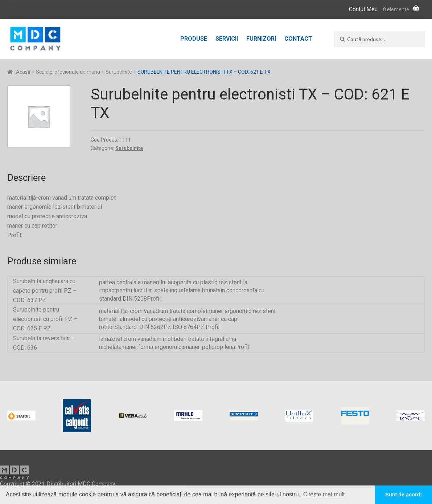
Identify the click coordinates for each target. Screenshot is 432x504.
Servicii (227, 39)
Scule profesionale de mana (68, 72)
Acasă (23, 72)
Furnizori (261, 39)
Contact (298, 39)
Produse (194, 39)
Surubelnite (119, 72)
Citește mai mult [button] (324, 494)
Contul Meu (363, 9)
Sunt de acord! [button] (404, 495)
